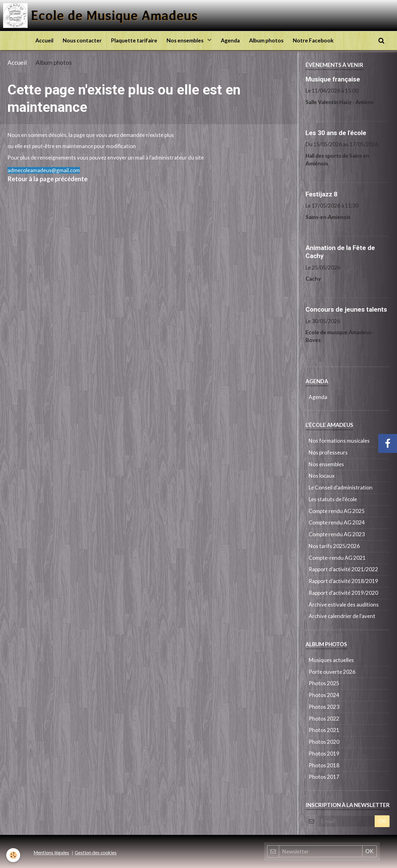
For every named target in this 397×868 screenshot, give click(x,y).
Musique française (333, 79)
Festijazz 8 (321, 194)
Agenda (230, 40)
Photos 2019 (324, 754)
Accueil (44, 40)
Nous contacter (82, 40)
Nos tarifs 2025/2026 (334, 546)
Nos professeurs (328, 452)
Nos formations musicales (339, 441)
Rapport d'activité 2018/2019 (343, 581)
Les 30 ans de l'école (336, 133)
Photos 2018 (324, 765)
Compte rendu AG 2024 (337, 522)
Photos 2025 (324, 683)
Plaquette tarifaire (134, 40)
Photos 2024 (324, 695)
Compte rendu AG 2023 (337, 534)
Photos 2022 (324, 719)
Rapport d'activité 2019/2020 (343, 593)
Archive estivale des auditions (344, 605)
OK (382, 821)
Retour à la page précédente (47, 179)
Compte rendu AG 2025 (337, 511)
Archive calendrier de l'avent (342, 616)
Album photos (266, 40)
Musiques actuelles (331, 660)
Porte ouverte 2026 (332, 672)
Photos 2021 (324, 730)
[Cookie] (13, 855)
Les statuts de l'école (333, 499)
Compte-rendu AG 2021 (337, 558)
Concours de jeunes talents (346, 309)
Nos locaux (322, 476)
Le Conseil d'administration (341, 487)
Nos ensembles (185, 40)
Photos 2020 (324, 742)
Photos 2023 (324, 707)
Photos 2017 (324, 777)
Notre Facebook (313, 40)
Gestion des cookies (96, 853)
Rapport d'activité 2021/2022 (343, 569)
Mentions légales (51, 853)
